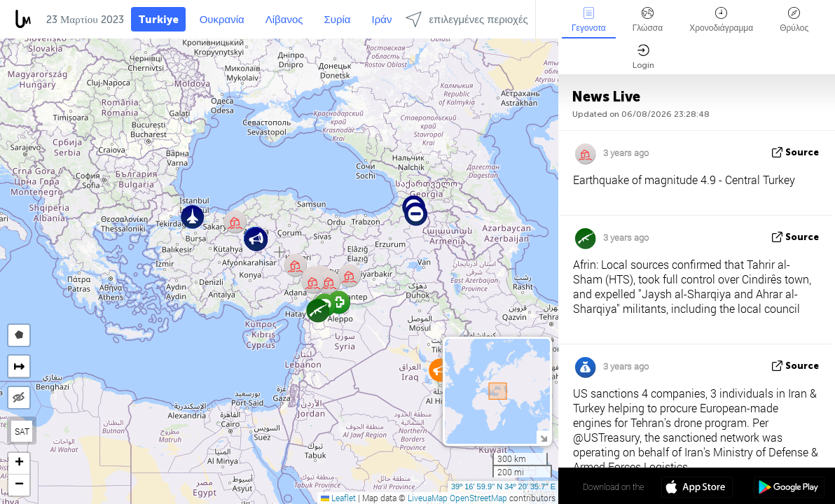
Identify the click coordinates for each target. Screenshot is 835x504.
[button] (416, 214)
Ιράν (382, 20)
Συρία (338, 20)
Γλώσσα (648, 20)
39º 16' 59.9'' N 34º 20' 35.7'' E (503, 486)
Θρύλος (794, 20)
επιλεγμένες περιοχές (467, 19)
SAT (22, 431)
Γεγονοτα (589, 20)
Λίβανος (284, 20)
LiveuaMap (428, 498)
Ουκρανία (222, 20)
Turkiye (158, 20)
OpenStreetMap (478, 498)
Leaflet (338, 498)
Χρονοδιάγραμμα (721, 20)
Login (643, 57)
